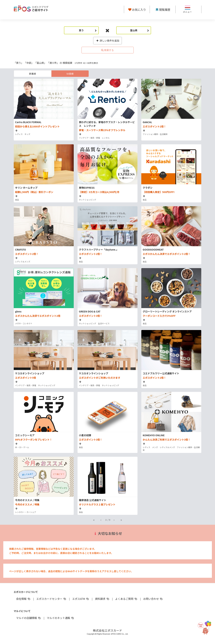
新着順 (32, 74)
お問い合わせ (153, 599)
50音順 (70, 74)
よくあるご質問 (126, 599)
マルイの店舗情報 (29, 618)
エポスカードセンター (51, 599)
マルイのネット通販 (61, 618)
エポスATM (81, 599)
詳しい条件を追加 (107, 41)
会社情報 (23, 599)
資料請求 (102, 599)
